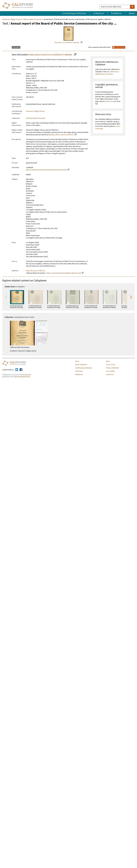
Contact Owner (119, 47)
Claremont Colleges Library (12, 19)
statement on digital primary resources (107, 73)
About (132, 13)
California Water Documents (32, 19)
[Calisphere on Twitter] (17, 370)
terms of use (110, 101)
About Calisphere (81, 365)
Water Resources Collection (36, 271)
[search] (132, 7)
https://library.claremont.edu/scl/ (62, 135)
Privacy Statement (112, 368)
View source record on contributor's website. (51, 55)
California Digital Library (22, 377)
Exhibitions (116, 13)
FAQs (108, 361)
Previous (6, 297)
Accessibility (110, 371)
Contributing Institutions (74, 13)
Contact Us (110, 374)
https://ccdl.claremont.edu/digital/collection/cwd (64, 273)
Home (77, 361)
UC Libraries (27, 375)
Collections (99, 13)
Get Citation (16, 47)
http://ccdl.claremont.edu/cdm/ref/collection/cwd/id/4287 (46, 170)
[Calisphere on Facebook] (21, 370)
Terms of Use (111, 365)
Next (131, 297)
